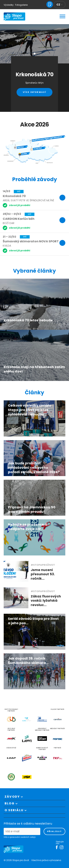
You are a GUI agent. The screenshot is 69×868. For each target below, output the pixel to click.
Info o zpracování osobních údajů (20, 837)
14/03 (6, 191)
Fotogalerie (21, 5)
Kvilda (7, 246)
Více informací (35, 92)
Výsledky (9, 5)
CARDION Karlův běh (19, 219)
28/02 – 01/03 (12, 214)
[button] (35, 54)
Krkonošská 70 (14, 196)
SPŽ (19, 191)
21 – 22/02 (9, 237)
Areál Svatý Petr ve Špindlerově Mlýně (28, 200)
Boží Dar (9, 223)
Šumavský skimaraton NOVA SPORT (31, 241)
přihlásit (55, 831)
